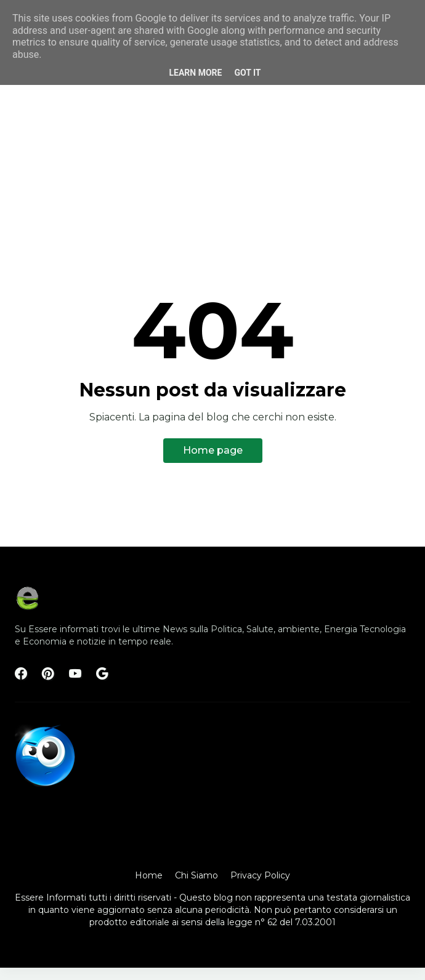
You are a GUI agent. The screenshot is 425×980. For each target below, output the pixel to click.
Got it (247, 73)
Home (149, 875)
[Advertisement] (212, 137)
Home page (213, 450)
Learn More (195, 73)
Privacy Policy (260, 875)
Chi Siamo (196, 875)
